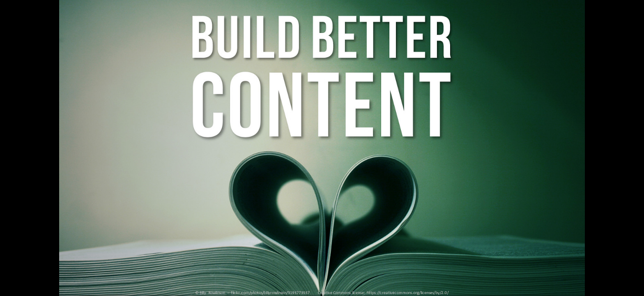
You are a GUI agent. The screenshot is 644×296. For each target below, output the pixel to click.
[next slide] (630, 278)
